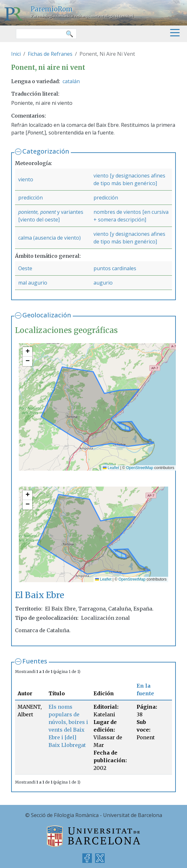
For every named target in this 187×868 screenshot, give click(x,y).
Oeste (25, 268)
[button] (27, 352)
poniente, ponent (37, 212)
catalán (71, 81)
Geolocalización (47, 315)
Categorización (46, 151)
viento (26, 179)
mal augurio (33, 283)
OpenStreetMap (140, 468)
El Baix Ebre (40, 595)
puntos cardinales (115, 268)
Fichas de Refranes (50, 54)
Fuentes (35, 661)
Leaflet (111, 468)
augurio (103, 283)
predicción (30, 198)
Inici (16, 54)
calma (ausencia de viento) (49, 238)
